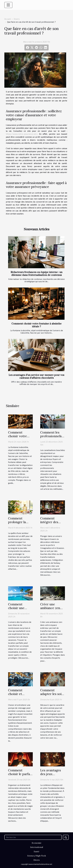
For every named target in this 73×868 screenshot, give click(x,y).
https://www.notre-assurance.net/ (22, 134)
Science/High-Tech (37, 856)
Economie (37, 843)
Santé (36, 851)
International (37, 847)
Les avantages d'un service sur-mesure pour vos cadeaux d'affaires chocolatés (36, 376)
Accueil (8, 19)
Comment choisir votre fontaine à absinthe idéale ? (36, 325)
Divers (17, 19)
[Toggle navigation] (8, 5)
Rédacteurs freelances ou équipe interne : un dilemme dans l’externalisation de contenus (37, 274)
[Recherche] (33, 837)
